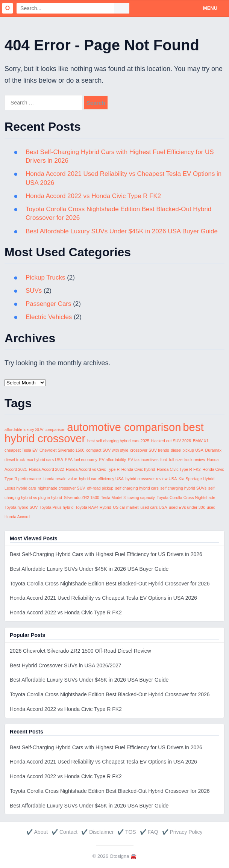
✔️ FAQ (149, 832)
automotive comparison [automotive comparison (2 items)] (124, 427)
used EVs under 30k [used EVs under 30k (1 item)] (187, 507)
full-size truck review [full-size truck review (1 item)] (187, 460)
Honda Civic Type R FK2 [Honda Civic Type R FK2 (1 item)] (179, 469)
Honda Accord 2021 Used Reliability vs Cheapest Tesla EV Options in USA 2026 (103, 598)
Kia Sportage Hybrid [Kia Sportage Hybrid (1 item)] (196, 479)
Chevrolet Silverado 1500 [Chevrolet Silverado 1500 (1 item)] (62, 450)
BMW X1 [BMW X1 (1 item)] (201, 441)
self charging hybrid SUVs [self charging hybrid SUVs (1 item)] (183, 488)
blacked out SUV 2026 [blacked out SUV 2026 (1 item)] (171, 441)
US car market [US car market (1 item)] (126, 507)
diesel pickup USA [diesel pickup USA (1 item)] (187, 450)
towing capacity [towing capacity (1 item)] (141, 498)
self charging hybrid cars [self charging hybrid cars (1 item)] (137, 488)
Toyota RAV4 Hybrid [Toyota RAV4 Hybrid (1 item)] (93, 507)
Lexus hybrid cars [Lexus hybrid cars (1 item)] (20, 488)
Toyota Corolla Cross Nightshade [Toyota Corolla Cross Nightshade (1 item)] (186, 498)
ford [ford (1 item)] (164, 460)
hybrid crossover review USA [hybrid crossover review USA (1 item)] (151, 479)
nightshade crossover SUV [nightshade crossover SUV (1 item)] (61, 488)
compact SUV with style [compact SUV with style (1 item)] (107, 450)
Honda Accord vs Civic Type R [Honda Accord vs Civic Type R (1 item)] (93, 469)
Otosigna (120, 856)
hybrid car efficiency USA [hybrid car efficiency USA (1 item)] (101, 479)
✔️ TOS (127, 832)
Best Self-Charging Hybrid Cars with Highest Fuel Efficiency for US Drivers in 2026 (106, 554)
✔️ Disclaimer (97, 832)
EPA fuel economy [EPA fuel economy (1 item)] (81, 460)
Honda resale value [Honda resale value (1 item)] (60, 479)
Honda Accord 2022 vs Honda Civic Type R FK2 (94, 196)
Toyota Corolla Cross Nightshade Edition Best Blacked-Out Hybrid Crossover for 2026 (110, 584)
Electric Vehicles (49, 317)
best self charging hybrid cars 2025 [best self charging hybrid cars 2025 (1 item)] (118, 441)
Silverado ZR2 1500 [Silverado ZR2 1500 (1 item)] (82, 498)
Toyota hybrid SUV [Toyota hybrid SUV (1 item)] (21, 507)
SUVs (34, 291)
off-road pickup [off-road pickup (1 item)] (100, 488)
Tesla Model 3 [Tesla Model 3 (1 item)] (114, 498)
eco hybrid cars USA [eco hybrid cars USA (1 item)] (45, 460)
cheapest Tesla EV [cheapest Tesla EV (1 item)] (21, 450)
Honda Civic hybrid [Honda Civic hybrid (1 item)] (138, 469)
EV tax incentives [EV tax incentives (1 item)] (143, 460)
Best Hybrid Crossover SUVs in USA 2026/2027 (65, 665)
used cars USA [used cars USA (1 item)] (154, 507)
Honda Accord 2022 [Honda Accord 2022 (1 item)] (47, 469)
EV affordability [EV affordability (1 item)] (113, 460)
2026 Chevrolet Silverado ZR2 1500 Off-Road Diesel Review (80, 651)
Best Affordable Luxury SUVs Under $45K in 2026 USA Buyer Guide (122, 231)
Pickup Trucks (45, 277)
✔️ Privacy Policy (182, 832)
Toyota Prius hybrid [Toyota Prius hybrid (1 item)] (57, 507)
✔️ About (37, 832)
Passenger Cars (49, 304)
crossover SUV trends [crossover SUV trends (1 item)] (150, 450)
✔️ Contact (64, 832)
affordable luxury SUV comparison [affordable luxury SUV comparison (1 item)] (35, 429)
